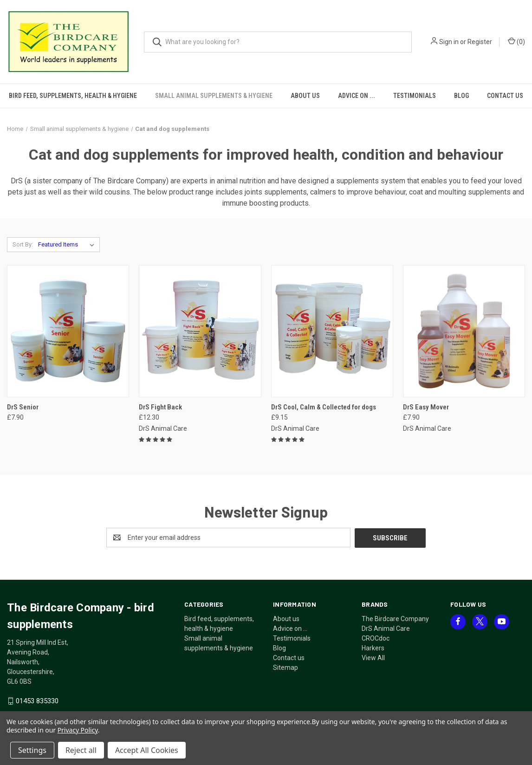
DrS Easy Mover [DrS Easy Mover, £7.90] (426, 407)
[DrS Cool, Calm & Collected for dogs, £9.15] (332, 331)
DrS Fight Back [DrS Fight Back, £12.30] (160, 407)
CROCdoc (376, 638)
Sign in (449, 42)
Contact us (289, 657)
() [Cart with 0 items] (516, 41)
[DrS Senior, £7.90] (68, 331)
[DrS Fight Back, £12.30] (200, 331)
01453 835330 (37, 700)
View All (373, 657)
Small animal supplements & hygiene (214, 96)
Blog (461, 96)
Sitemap (285, 667)
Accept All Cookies (147, 750)
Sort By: (23, 244)
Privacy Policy (78, 730)
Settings (32, 750)
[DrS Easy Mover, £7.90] (464, 331)
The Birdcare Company (395, 618)
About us (305, 96)
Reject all (81, 750)
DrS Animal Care (386, 628)
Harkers (373, 648)
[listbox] (68, 245)
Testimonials (415, 96)
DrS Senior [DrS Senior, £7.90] (23, 407)
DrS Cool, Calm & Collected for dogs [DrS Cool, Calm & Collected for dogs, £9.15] (324, 407)
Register (480, 42)
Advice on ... (357, 96)
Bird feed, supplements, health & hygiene (73, 96)
